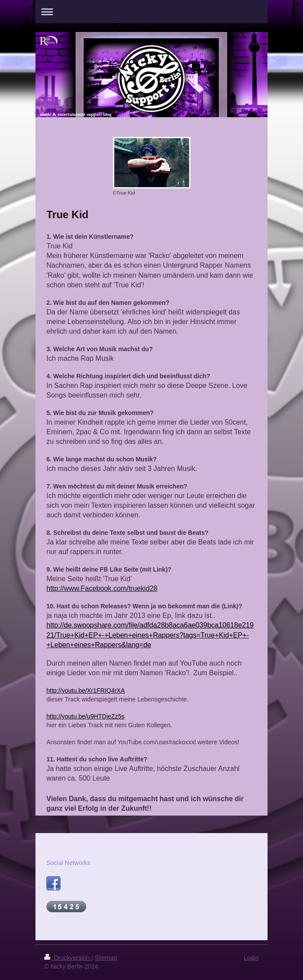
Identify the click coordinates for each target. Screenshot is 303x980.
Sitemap (106, 958)
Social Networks (68, 863)
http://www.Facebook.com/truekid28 (102, 588)
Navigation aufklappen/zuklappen (151, 12)
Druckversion (68, 958)
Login (251, 958)
